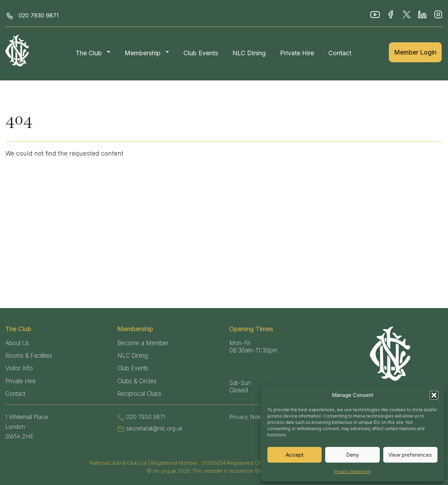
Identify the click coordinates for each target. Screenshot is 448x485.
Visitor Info (19, 368)
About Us (17, 343)
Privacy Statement (353, 472)
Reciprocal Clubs (139, 394)
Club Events (201, 53)
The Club (89, 53)
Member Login (415, 52)
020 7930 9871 (39, 15)
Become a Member (143, 343)
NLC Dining (249, 53)
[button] (434, 395)
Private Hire (297, 53)
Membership (143, 53)
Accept (295, 455)
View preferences (410, 455)
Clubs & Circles (137, 381)
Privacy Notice (248, 417)
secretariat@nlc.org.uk (154, 428)
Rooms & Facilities (29, 356)
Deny (352, 455)
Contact (340, 53)
